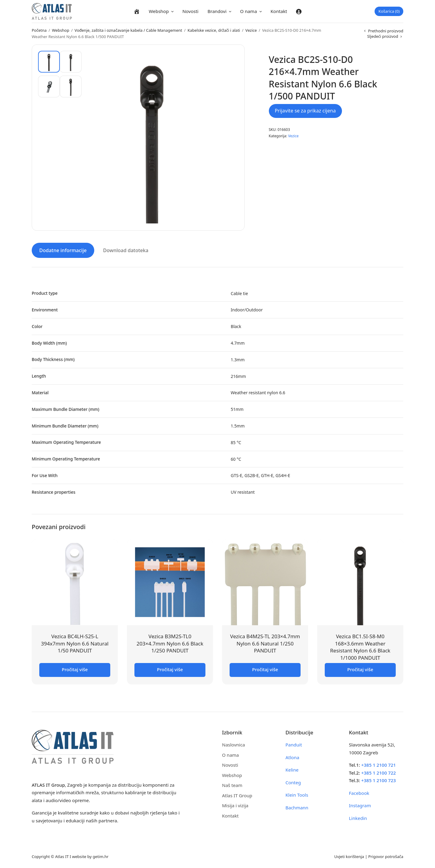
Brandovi (217, 11)
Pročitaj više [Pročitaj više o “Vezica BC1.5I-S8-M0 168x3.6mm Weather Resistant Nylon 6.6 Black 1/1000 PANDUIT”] (360, 668)
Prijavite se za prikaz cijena (305, 111)
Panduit (294, 744)
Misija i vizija (235, 805)
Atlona (292, 756)
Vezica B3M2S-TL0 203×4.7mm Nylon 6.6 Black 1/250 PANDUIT (170, 643)
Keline (292, 769)
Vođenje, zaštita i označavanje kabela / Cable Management (128, 30)
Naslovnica (234, 744)
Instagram (360, 805)
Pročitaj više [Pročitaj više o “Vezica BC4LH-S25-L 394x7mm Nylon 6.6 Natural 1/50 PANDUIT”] (75, 668)
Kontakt (279, 11)
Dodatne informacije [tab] (63, 249)
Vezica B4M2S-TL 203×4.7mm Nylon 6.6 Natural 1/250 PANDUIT (265, 643)
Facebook (359, 792)
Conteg (293, 782)
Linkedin (358, 817)
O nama (249, 11)
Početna (39, 30)
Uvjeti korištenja (349, 856)
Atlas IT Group (237, 795)
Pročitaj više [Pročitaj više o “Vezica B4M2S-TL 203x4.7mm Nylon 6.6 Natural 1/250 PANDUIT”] (265, 668)
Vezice (251, 30)
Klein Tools (297, 794)
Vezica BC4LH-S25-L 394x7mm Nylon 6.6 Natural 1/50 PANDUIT (75, 643)
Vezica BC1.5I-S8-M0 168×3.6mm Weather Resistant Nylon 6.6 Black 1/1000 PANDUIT (360, 646)
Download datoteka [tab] (126, 249)
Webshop (159, 11)
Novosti (190, 11)
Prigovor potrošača (386, 856)
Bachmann (297, 807)
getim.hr (101, 856)
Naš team (232, 784)
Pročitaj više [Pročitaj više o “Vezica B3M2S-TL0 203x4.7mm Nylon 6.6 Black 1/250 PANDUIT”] (170, 668)
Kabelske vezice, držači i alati (214, 30)
